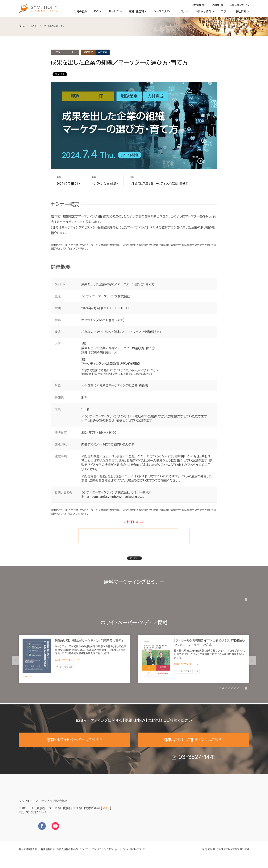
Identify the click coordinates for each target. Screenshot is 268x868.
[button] (98, 13)
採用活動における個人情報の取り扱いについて (65, 855)
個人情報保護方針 (28, 855)
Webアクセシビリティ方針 (105, 855)
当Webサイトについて (134, 855)
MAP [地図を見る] (106, 814)
